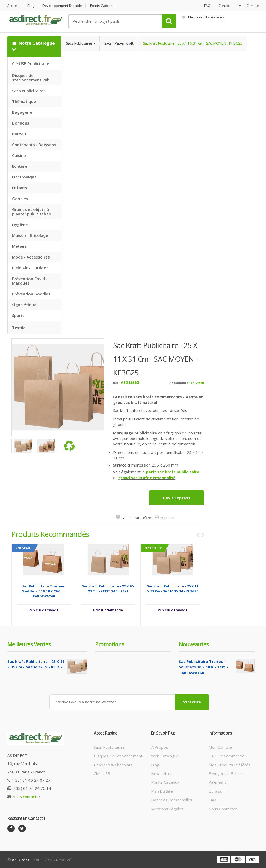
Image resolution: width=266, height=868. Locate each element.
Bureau (19, 134)
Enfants (20, 188)
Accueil (13, 6)
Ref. (116, 383)
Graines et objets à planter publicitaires (31, 212)
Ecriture (20, 166)
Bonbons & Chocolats (113, 765)
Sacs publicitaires (109, 747)
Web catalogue (165, 756)
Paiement (217, 782)
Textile (19, 328)
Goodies (20, 199)
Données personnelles (172, 800)
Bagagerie (22, 112)
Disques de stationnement (118, 756)
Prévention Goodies (31, 294)
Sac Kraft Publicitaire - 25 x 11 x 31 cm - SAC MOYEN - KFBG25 (193, 43)
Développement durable (62, 6)
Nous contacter (26, 797)
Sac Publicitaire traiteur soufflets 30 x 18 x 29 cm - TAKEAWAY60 (44, 591)
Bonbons (21, 123)
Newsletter (162, 773)
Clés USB (102, 773)
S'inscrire (192, 702)
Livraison (217, 791)
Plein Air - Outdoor (30, 268)
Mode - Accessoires (31, 257)
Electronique (24, 177)
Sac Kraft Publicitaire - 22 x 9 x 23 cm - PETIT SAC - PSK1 (108, 589)
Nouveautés (194, 644)
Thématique (24, 101)
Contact (225, 6)
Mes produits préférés (203, 17)
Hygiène (20, 225)
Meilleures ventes (29, 644)
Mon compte (249, 6)
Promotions (110, 644)
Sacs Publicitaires (29, 91)
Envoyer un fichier (225, 773)
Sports (18, 315)
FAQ (207, 6)
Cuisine (19, 155)
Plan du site (162, 791)
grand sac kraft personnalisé (147, 478)
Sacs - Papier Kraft (119, 43)
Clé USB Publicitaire (31, 63)
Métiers (19, 246)
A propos (160, 747)
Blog (31, 6)
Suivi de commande (226, 756)
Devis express (176, 498)
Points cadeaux (103, 6)
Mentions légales (167, 809)
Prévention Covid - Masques (30, 281)
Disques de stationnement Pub (31, 78)
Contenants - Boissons (34, 145)
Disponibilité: (179, 383)
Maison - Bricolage (30, 235)
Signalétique (24, 305)
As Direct (21, 860)
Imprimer (168, 518)
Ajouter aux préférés (137, 518)
